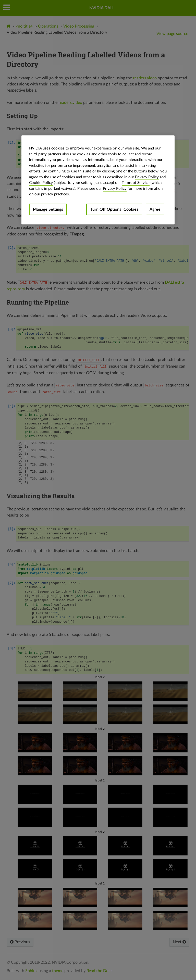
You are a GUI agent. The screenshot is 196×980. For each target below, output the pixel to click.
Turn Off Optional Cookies (114, 209)
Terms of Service (136, 183)
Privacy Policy (147, 177)
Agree (155, 209)
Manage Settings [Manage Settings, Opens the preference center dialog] (48, 209)
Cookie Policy (41, 183)
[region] (98, 180)
